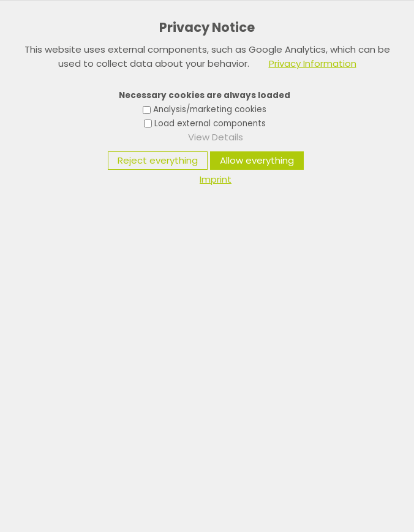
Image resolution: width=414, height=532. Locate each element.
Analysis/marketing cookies (210, 109)
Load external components (210, 123)
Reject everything (158, 160)
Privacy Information (313, 63)
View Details (216, 137)
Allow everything (257, 160)
